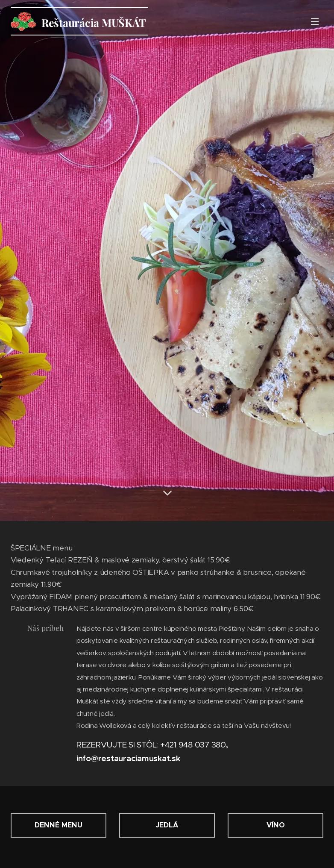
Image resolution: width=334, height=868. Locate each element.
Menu (315, 22)
